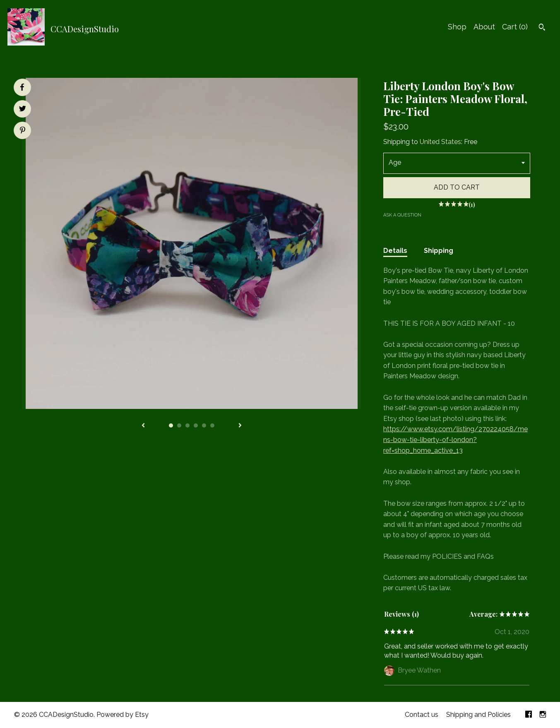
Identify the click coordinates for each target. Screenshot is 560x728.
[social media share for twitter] (23, 110)
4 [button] (196, 425)
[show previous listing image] (143, 426)
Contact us (422, 715)
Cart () (515, 27)
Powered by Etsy (123, 715)
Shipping (439, 251)
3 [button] (187, 425)
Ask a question (402, 215)
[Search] (542, 28)
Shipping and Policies (478, 715)
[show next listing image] (240, 426)
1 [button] (171, 425)
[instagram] (543, 715)
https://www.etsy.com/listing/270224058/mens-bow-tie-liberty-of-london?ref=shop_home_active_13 (455, 440)
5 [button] (204, 425)
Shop (457, 27)
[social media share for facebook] (22, 87)
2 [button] (179, 425)
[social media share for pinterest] (23, 131)
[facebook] (529, 715)
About (484, 27)
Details (395, 251)
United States (440, 142)
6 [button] (212, 425)
